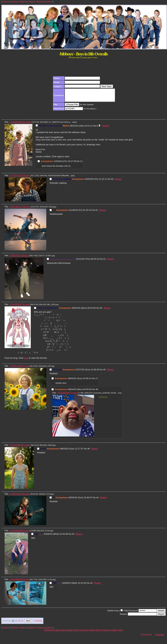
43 (73, 536)
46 (89, 451)
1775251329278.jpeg (20, 178)
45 (104, 372)
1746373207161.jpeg (20, 496)
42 (91, 585)
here (26, 360)
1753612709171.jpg (19, 368)
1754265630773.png (67, 395)
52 (97, 213)
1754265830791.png (19, 307)
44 (97, 500)
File (125, 613)
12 (81, 164)
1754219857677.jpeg (20, 447)
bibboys (14, 2)
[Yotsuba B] (146, 637)
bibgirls (23, 2)
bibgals (40, 2)
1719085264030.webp (20, 124)
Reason (123, 616)
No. (95, 128)
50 (101, 310)
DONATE (49, 632)
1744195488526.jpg (19, 533)
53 (112, 181)
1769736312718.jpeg (20, 209)
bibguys (32, 2)
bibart (6, 2)
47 (97, 381)
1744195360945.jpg (19, 582)
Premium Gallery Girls (112, 632)
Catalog (38, 623)
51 (105, 261)
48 (97, 392)
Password (133, 613)
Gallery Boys (60, 632)
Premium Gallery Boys (90, 632)
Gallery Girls (73, 632)
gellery (49, 2)
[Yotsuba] (160, 637)
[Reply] (106, 128)
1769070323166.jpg (19, 258)
